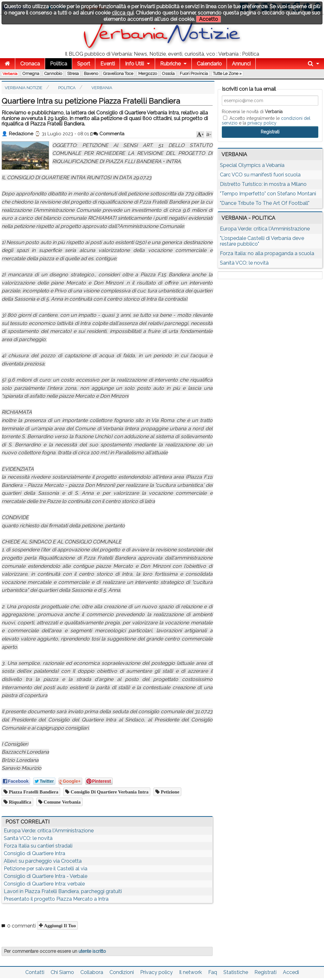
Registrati (265, 972)
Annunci (241, 64)
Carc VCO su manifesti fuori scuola (260, 175)
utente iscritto (92, 951)
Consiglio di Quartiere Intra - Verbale (46, 876)
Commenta (109, 134)
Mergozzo (148, 73)
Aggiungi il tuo (59, 925)
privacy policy (262, 123)
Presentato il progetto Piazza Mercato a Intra (56, 899)
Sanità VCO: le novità (28, 838)
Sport (84, 64)
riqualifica (19, 802)
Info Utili (134, 64)
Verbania (10, 74)
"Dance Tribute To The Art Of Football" (265, 203)
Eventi (108, 64)
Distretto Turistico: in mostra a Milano (263, 184)
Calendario (209, 64)
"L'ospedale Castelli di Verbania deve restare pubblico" (262, 241)
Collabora (92, 972)
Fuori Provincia (194, 73)
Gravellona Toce (118, 73)
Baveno (91, 73)
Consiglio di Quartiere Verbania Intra (109, 792)
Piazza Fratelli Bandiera (33, 792)
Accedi (291, 972)
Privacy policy (156, 972)
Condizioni (122, 972)
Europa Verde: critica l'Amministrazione (49, 831)
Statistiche (236, 972)
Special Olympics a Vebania (252, 165)
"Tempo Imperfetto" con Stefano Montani (268, 194)
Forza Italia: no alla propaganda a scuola (267, 253)
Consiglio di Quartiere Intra (34, 853)
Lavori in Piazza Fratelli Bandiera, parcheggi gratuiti (63, 891)
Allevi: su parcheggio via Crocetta (43, 861)
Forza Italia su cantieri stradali (38, 846)
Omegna (31, 73)
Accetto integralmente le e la (266, 120)
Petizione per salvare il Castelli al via (46, 869)
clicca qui (123, 13)
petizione (169, 792)
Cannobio (53, 73)
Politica (59, 64)
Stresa (73, 73)
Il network (190, 972)
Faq (213, 972)
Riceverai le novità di (252, 112)
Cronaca (30, 64)
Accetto (209, 19)
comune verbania (62, 802)
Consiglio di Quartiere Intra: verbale (44, 884)
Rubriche (170, 64)
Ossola (168, 73)
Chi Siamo (62, 972)
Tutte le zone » (227, 73)
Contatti (35, 972)
